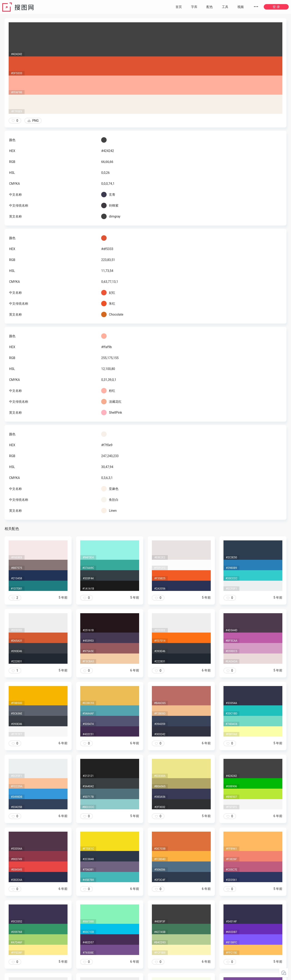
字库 (194, 7)
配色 (210, 7)
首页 (179, 7)
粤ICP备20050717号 (146, 975)
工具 (225, 7)
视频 (241, 7)
